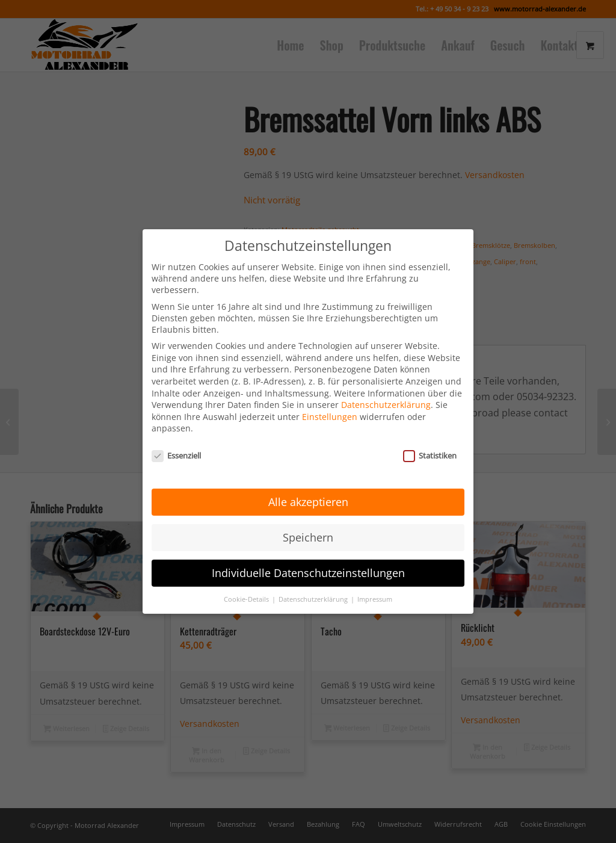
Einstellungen (330, 405)
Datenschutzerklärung (386, 394)
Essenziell (176, 445)
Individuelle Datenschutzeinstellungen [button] (308, 561)
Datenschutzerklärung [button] (314, 588)
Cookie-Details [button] (247, 588)
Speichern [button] (308, 526)
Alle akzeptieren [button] (308, 490)
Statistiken (430, 445)
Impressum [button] (375, 588)
